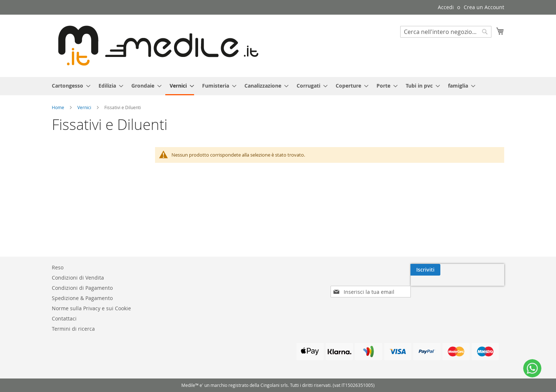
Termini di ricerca (73, 329)
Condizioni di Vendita (78, 278)
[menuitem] (69, 86)
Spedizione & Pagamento (82, 298)
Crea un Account (484, 7)
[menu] (278, 86)
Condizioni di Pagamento (82, 288)
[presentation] (441, 287)
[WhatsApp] (532, 368)
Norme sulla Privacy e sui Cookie (91, 308)
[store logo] (155, 45)
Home (59, 107)
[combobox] (446, 32)
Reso (58, 267)
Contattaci (64, 318)
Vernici (85, 107)
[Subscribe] (489, 270)
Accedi (446, 7)
